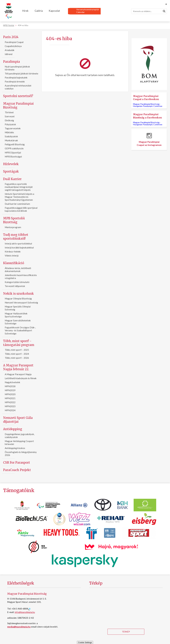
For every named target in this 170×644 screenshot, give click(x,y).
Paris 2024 (11, 37)
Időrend (9, 54)
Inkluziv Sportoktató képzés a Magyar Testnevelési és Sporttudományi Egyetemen (19, 197)
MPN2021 (10, 398)
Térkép (126, 632)
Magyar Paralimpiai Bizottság (18, 105)
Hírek (25, 11)
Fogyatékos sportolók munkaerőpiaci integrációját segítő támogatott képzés (19, 187)
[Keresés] (149, 11)
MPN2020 (10, 394)
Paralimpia (12, 62)
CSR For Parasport (17, 463)
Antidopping (13, 429)
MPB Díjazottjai (13, 153)
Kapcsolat (54, 11)
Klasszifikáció (14, 263)
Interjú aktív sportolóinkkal (18, 244)
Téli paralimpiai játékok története (21, 74)
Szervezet (10, 116)
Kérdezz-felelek (13, 252)
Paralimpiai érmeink (15, 82)
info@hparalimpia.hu (25, 612)
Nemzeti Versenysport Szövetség (21, 303)
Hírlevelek (11, 164)
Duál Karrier (12, 179)
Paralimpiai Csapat (14, 42)
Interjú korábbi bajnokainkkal (19, 248)
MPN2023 (10, 406)
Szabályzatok (11, 136)
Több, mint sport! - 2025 (17, 350)
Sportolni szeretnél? (18, 96)
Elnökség (9, 120)
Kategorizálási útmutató (17, 282)
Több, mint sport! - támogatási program (19, 343)
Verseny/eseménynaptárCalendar (88, 11)
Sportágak (11, 171)
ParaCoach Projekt (17, 470)
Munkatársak (11, 140)
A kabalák (10, 50)
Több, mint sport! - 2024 (17, 354)
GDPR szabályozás (14, 148)
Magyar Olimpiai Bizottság (18, 299)
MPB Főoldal (9, 25)
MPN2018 (10, 386)
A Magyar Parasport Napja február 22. (18, 367)
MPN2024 (10, 410)
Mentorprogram (13, 227)
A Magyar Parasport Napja (18, 374)
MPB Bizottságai (13, 157)
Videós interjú (12, 256)
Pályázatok (10, 124)
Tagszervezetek (13, 128)
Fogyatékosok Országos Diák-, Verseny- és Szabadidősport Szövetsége (20, 330)
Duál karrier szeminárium (17, 204)
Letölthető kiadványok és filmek (21, 378)
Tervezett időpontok (15, 286)
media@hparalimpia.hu (19, 627)
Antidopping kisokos (15, 448)
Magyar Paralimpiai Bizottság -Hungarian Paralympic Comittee (148, 105)
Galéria (39, 11)
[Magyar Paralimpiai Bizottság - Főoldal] (9, 11)
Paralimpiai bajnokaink (16, 78)
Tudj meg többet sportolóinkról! (16, 237)
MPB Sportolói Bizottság (14, 220)
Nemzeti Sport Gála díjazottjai (18, 420)
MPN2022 (10, 402)
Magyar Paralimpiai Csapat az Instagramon (149, 140)
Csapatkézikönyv (13, 46)
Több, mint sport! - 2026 (17, 358)
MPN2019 (10, 390)
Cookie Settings (85, 642)
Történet (9, 112)
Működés (9, 132)
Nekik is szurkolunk (18, 294)
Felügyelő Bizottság (15, 144)
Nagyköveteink (12, 382)
